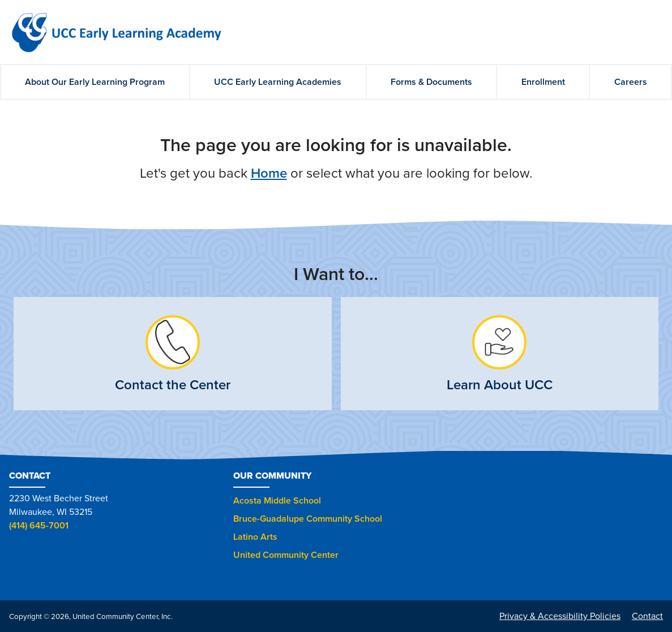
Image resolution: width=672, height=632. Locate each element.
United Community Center (286, 555)
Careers (631, 82)
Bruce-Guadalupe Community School (308, 519)
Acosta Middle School (277, 501)
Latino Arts (255, 537)
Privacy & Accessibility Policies (560, 616)
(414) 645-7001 (39, 526)
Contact (647, 616)
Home (269, 173)
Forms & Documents (431, 82)
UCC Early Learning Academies (278, 82)
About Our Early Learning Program (95, 82)
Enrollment (543, 82)
